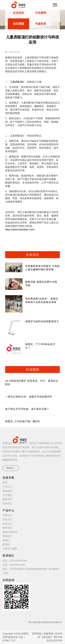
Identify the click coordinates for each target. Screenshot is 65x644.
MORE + (11, 468)
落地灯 (6, 540)
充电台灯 (7, 519)
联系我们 (7, 503)
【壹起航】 (47, 637)
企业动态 (18, 13)
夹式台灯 (7, 524)
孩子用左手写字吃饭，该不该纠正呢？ (27, 409)
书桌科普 (41, 24)
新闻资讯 (7, 491)
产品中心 (7, 487)
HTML (6, 641)
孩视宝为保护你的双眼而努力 (42, 321)
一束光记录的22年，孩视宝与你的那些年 (29, 397)
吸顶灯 (6, 544)
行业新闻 (41, 13)
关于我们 (7, 495)
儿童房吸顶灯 (17, 82)
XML (21, 637)
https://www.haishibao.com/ (20, 229)
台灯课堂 (18, 24)
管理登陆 (37, 634)
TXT (13, 641)
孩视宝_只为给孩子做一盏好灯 (23, 421)
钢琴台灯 (7, 528)
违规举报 (48, 634)
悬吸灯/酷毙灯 (10, 532)
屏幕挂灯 (7, 536)
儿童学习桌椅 (10, 549)
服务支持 (7, 499)
